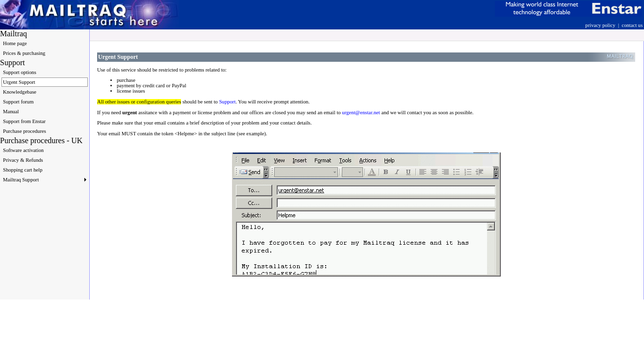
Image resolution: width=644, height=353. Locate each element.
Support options (20, 72)
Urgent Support (19, 82)
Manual (11, 112)
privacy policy (600, 25)
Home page (15, 43)
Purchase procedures (25, 131)
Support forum (18, 102)
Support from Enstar (24, 121)
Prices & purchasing (24, 53)
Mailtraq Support (45, 180)
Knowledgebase (20, 92)
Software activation (23, 150)
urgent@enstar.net (361, 113)
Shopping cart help (23, 170)
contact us (632, 25)
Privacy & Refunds (23, 160)
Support (228, 102)
